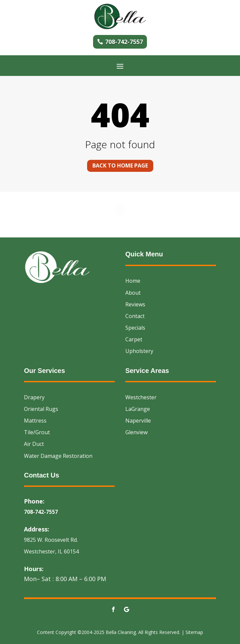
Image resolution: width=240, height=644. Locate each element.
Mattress (35, 421)
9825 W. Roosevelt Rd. (51, 540)
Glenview (136, 432)
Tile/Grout (37, 432)
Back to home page (120, 165)
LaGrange (138, 409)
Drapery (34, 397)
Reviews (135, 304)
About (133, 293)
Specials (135, 328)
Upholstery (139, 351)
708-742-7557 (124, 42)
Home (133, 281)
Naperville (138, 421)
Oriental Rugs (41, 409)
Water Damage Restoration (58, 456)
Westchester (141, 397)
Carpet (134, 339)
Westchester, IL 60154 (51, 551)
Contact (135, 316)
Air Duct (34, 444)
